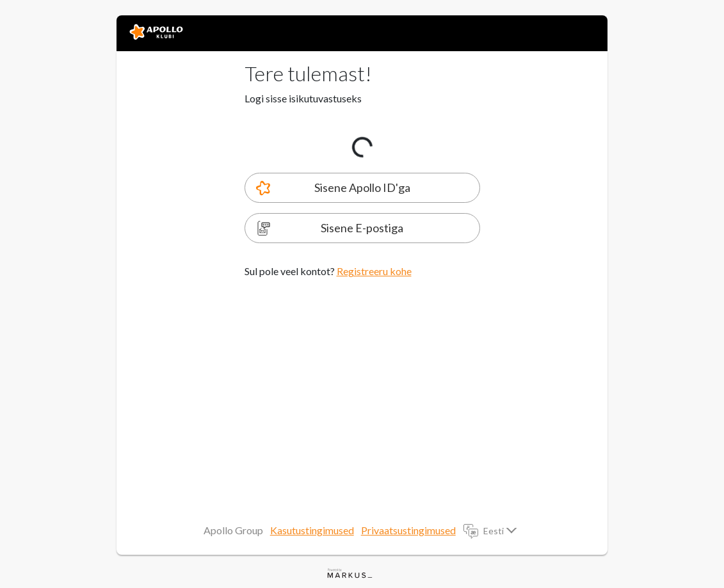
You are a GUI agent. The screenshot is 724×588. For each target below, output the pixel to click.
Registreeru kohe (374, 271)
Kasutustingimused (312, 530)
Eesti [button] (495, 531)
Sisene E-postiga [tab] (362, 228)
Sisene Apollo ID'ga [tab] (362, 187)
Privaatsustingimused (408, 530)
